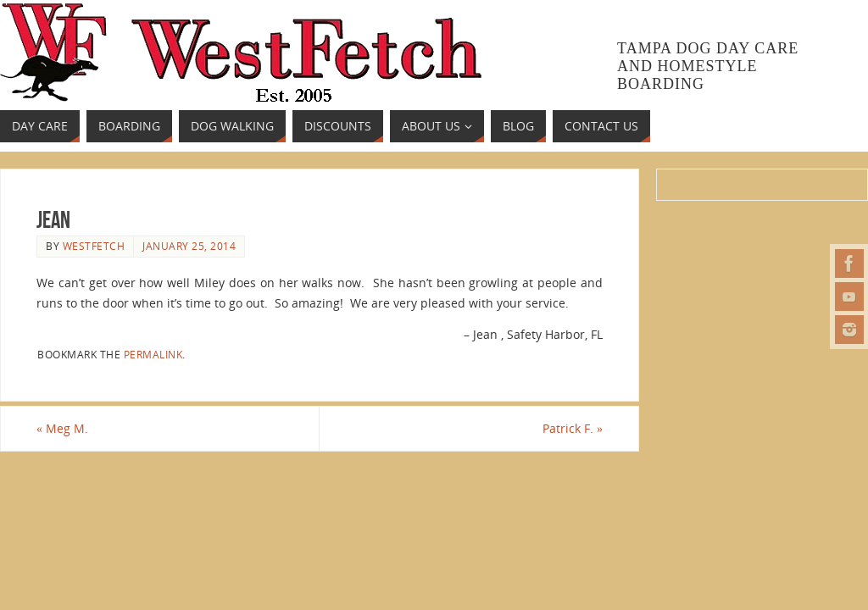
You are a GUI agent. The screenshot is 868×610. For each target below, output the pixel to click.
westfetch (94, 246)
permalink (153, 354)
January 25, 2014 (189, 246)
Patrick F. (573, 428)
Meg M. (62, 428)
